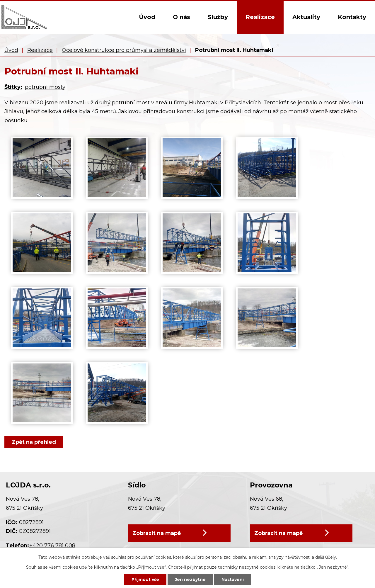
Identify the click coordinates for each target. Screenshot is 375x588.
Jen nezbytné (190, 579)
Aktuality (306, 17)
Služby (218, 17)
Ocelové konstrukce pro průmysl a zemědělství (124, 50)
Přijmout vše (145, 579)
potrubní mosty (45, 87)
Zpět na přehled (34, 442)
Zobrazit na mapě (157, 535)
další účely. (326, 557)
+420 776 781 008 (52, 545)
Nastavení (233, 579)
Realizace (260, 17)
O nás (181, 17)
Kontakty (352, 17)
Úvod (147, 17)
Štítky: (13, 87)
